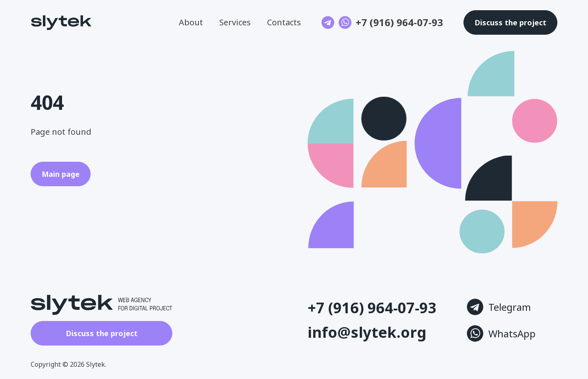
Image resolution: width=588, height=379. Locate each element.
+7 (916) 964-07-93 (399, 22)
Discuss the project (102, 333)
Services (235, 22)
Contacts (284, 22)
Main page (61, 174)
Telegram (499, 307)
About (191, 22)
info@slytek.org (367, 332)
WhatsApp (501, 333)
